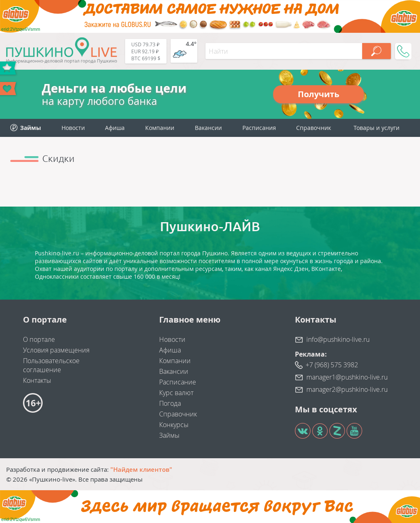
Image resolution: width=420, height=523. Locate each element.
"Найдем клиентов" (141, 469)
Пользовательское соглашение (51, 365)
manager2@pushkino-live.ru (347, 389)
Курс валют (176, 393)
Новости (73, 128)
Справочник (314, 128)
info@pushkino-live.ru (338, 339)
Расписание (178, 382)
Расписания (259, 128)
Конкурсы (174, 425)
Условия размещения (56, 350)
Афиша (115, 128)
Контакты (37, 380)
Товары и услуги (377, 128)
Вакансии (208, 128)
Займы (169, 435)
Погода (170, 403)
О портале (39, 339)
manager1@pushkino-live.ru (347, 377)
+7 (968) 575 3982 (332, 365)
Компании (160, 128)
